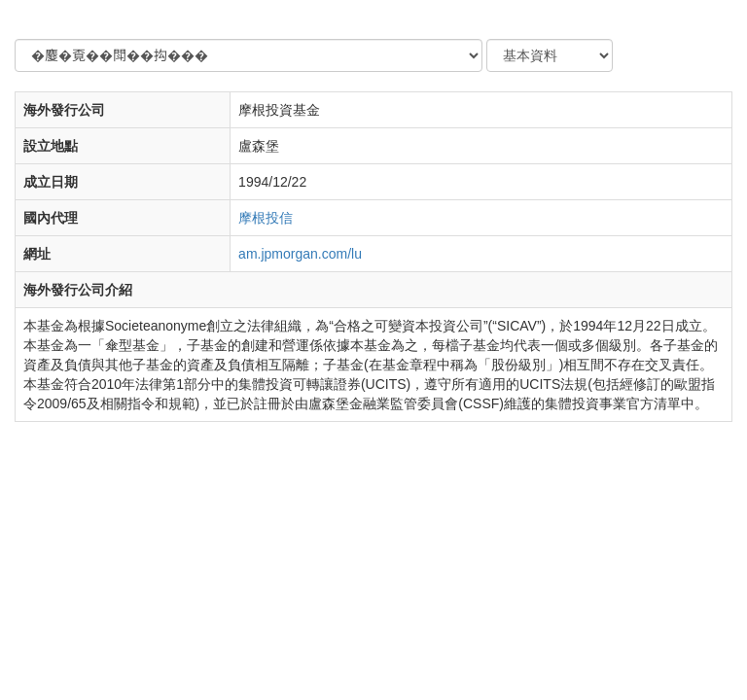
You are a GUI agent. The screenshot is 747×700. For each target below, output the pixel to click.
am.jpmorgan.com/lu (300, 254)
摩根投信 (266, 218)
